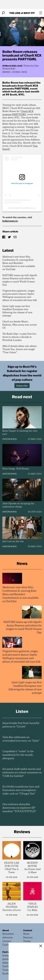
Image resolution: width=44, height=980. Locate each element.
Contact (7, 941)
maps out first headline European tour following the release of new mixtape (17, 311)
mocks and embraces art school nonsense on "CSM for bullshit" (22, 773)
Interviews (10, 439)
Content (28, 930)
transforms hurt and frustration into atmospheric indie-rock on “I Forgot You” (21, 790)
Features (28, 938)
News (6, 72)
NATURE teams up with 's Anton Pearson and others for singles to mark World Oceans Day (20, 280)
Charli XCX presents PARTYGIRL (18, 113)
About (6, 930)
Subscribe (22, 386)
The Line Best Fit (22, 13)
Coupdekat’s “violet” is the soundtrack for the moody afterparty (18, 755)
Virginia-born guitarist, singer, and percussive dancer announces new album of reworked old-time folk (20, 296)
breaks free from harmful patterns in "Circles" (21, 725)
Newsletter (8, 934)
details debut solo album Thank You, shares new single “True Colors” (20, 349)
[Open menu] (41, 13)
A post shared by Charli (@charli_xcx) (22, 208)
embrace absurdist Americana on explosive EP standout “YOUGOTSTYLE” (19, 808)
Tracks (27, 941)
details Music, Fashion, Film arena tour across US (20, 325)
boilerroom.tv (10, 221)
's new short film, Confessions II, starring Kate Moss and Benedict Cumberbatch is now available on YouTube (19, 263)
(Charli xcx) (19, 72)
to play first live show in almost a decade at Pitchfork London (19, 337)
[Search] (3, 13)
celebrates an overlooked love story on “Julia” (21, 739)
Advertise (8, 938)
